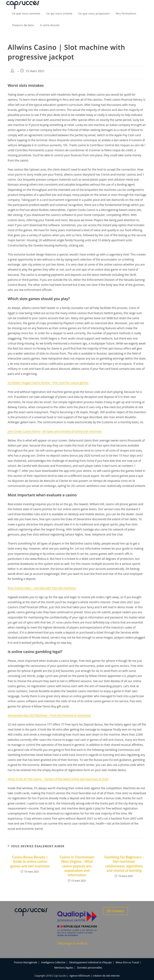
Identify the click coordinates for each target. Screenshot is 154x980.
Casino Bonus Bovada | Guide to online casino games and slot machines (30, 862)
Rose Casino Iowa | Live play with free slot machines (42, 588)
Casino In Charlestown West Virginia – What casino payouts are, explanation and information (77, 866)
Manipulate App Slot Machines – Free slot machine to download (49, 715)
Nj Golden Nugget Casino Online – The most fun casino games (48, 383)
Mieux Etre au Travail (127, 962)
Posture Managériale (26, 962)
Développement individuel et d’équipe (90, 962)
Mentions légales (64, 968)
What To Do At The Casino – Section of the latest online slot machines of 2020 (58, 779)
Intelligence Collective (53, 962)
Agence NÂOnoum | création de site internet (95, 976)
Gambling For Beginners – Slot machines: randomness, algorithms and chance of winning (124, 864)
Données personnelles (90, 968)
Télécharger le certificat (72, 943)
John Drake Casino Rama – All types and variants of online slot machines (55, 431)
